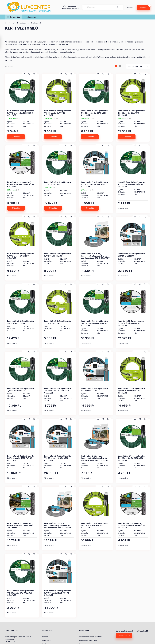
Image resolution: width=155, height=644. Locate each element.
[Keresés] (117, 7)
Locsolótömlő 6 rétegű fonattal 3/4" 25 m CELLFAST (132, 255)
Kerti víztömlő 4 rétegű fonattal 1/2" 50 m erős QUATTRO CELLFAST (132, 113)
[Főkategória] (6, 23)
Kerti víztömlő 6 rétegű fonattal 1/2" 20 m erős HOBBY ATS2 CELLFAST (95, 184)
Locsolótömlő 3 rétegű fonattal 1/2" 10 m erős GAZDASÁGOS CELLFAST (21, 593)
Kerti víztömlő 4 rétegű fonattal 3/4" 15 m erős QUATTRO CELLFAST (21, 256)
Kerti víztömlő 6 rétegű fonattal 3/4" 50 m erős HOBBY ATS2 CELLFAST (58, 593)
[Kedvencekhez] (29, 74)
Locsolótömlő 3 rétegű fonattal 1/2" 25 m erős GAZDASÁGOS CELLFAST (58, 391)
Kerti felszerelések (19, 23)
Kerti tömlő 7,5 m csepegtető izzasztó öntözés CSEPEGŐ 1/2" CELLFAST (132, 525)
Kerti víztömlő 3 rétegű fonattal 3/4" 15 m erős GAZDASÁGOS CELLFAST (21, 113)
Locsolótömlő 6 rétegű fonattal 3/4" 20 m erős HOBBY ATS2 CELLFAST (21, 458)
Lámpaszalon (32, 17)
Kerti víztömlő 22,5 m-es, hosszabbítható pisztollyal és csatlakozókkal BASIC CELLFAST (58, 525)
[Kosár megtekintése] (143, 7)
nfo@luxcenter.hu (73, 9)
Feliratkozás (123, 636)
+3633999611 (10, 639)
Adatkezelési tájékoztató (88, 640)
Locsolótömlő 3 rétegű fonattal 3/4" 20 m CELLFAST (58, 255)
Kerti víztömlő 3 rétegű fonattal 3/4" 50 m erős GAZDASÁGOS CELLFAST (95, 323)
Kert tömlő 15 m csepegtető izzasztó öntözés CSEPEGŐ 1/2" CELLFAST (21, 184)
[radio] (120, 66)
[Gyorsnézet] (34, 74)
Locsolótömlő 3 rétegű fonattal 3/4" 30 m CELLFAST (21, 322)
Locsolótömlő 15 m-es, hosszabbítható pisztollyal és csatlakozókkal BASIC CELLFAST (95, 256)
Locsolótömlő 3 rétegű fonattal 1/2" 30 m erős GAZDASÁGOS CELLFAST (95, 113)
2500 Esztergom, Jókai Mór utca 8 (18, 637)
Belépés (45, 637)
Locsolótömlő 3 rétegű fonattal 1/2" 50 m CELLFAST (58, 183)
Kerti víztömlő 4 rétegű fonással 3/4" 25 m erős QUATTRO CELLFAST (95, 525)
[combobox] (103, 7)
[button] (14, 17)
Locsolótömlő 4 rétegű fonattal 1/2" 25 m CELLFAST (58, 322)
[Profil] (130, 7)
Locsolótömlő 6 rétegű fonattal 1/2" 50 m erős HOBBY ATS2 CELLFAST (58, 458)
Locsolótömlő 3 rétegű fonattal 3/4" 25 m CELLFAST (21, 390)
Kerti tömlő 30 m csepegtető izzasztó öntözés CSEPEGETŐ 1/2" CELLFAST (20, 525)
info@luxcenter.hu (12, 642)
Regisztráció (46, 640)
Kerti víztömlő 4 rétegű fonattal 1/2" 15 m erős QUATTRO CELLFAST (58, 113)
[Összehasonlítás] (24, 74)
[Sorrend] (138, 66)
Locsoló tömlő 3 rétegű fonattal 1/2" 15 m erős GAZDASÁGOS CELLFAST (132, 184)
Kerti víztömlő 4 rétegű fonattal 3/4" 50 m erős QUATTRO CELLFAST (132, 391)
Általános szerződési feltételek (90, 637)
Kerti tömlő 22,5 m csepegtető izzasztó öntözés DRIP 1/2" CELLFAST (131, 323)
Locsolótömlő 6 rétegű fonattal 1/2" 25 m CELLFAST (95, 390)
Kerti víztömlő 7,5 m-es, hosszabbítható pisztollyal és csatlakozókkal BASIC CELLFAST (95, 458)
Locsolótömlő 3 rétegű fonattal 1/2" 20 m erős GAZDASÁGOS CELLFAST (132, 458)
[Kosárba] (16, 137)
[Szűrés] (2, 43)
